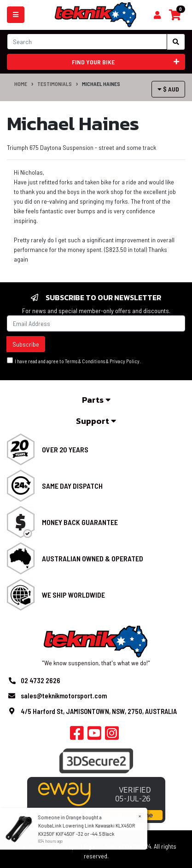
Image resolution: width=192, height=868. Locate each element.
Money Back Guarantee (80, 522)
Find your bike (125, 62)
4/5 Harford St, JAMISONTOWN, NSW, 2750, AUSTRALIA (99, 711)
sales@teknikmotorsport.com (64, 696)
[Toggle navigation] (16, 15)
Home (21, 84)
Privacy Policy (125, 361)
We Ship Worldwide (73, 595)
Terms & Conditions (85, 361)
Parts (96, 400)
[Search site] (176, 42)
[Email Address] (96, 323)
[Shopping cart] (157, 15)
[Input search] (87, 42)
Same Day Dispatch (72, 486)
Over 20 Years (65, 449)
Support (96, 421)
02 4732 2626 (41, 680)
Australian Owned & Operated (93, 558)
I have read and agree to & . (74, 361)
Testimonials (55, 84)
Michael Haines (101, 84)
